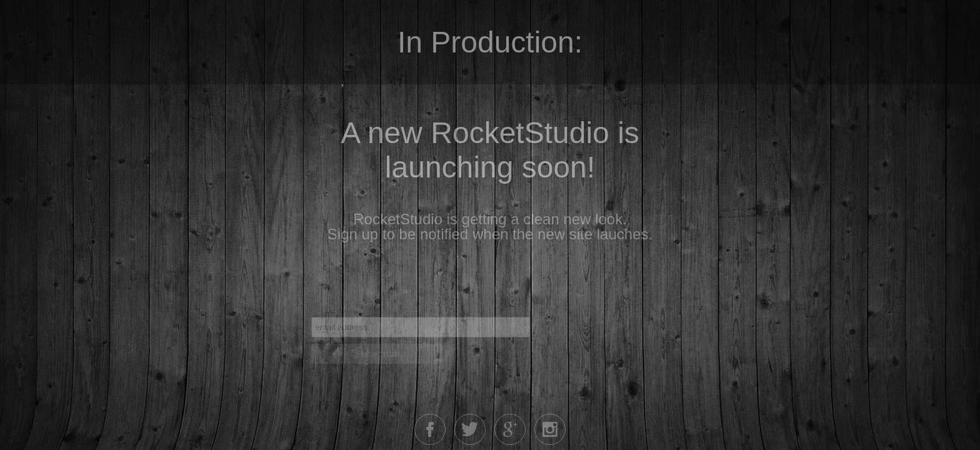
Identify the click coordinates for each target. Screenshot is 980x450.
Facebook (430, 429)
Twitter (470, 429)
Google (510, 429)
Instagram (550, 429)
